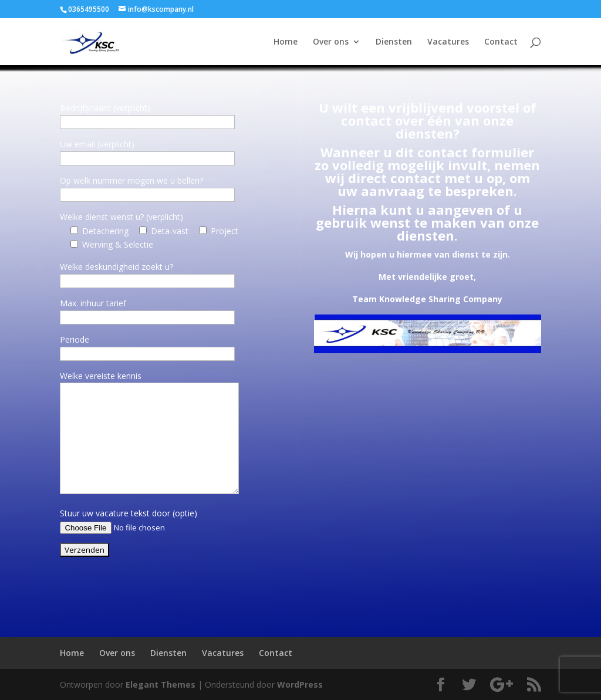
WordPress (300, 684)
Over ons (331, 42)
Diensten (394, 42)
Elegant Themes (161, 684)
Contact (501, 42)
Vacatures (448, 42)
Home (286, 42)
